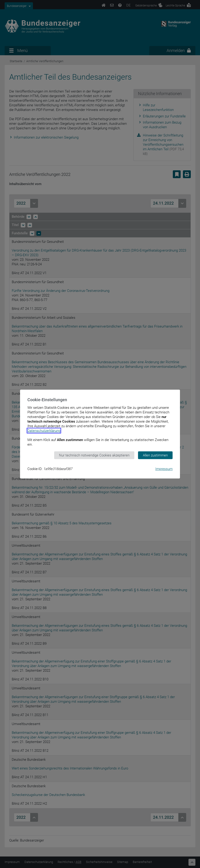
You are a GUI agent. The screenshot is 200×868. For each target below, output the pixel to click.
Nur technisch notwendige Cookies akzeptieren (94, 455)
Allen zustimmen (155, 455)
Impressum (164, 469)
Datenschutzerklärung (44, 430)
